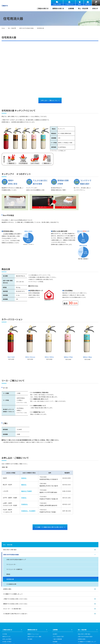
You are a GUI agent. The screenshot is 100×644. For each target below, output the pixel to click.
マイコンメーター (11, 564)
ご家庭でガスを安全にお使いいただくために (50, 599)
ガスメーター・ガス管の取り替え (50, 609)
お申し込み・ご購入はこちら (49, 100)
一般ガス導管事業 (57, 639)
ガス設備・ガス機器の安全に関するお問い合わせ (49, 527)
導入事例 (30, 639)
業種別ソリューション (33, 634)
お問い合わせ (88, 4)
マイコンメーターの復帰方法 (14, 569)
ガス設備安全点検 (11, 584)
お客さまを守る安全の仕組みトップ (16, 560)
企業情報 (71, 8)
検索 (96, 4)
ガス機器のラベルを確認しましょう (13, 594)
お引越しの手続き (7, 642)
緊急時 (80, 4)
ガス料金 (5, 634)
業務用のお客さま (58, 8)
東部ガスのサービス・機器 (34, 637)
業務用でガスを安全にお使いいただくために (50, 604)
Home (3, 28)
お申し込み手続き (7, 639)
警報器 (8, 574)
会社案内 (55, 634)
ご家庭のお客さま (43, 8)
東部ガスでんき (6, 637)
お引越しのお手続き (57, 4)
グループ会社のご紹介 (58, 637)
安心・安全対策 (83, 8)
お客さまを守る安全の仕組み (26, 28)
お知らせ (95, 8)
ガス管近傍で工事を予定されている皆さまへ (50, 614)
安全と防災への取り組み (50, 550)
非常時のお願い (50, 589)
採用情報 (55, 642)
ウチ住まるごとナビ (69, 4)
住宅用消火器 (10, 579)
